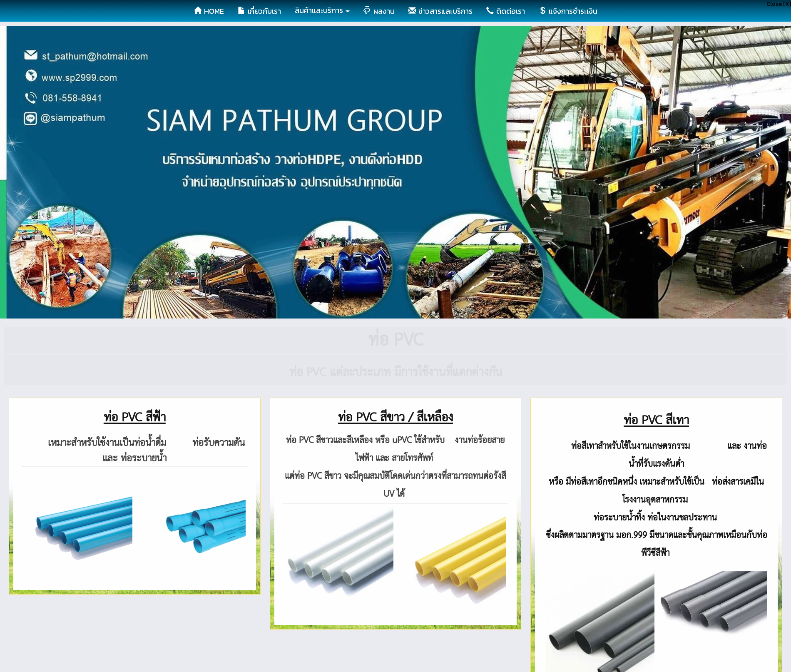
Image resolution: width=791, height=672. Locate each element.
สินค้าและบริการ (322, 10)
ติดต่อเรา (506, 11)
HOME (209, 11)
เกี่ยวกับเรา (259, 11)
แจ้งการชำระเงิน (568, 11)
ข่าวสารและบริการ (440, 11)
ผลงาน (379, 11)
